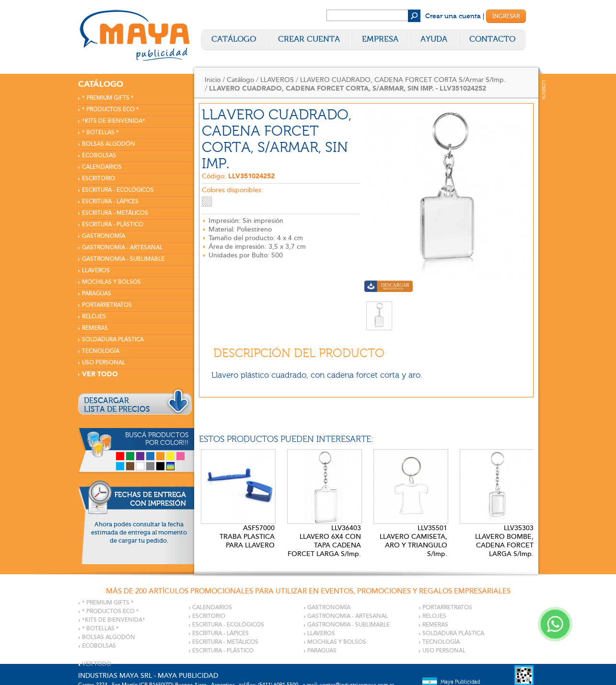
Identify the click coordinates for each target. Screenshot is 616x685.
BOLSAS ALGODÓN (109, 144)
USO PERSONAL (104, 363)
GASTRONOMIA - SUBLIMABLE (123, 259)
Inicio (213, 80)
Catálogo (234, 39)
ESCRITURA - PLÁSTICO (113, 225)
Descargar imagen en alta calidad (389, 287)
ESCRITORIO (99, 179)
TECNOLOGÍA (101, 351)
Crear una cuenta (453, 16)
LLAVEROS (96, 271)
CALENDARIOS (102, 167)
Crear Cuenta (309, 39)
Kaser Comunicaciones (544, 90)
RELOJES (94, 317)
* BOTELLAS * (100, 133)
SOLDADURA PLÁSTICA (113, 340)
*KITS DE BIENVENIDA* (114, 121)
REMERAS (95, 328)
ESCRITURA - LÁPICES (110, 202)
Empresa (380, 39)
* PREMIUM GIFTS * (108, 98)
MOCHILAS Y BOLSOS (111, 282)
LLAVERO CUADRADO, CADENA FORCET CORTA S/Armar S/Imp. (403, 80)
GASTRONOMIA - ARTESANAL (122, 248)
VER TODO (100, 374)
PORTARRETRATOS (107, 305)
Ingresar (506, 16)
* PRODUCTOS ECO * (110, 110)
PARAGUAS (97, 294)
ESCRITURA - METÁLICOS (115, 213)
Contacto (492, 39)
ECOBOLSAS (99, 156)
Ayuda (434, 39)
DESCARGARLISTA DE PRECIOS (117, 405)
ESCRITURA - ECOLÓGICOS (118, 190)
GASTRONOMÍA (104, 236)
